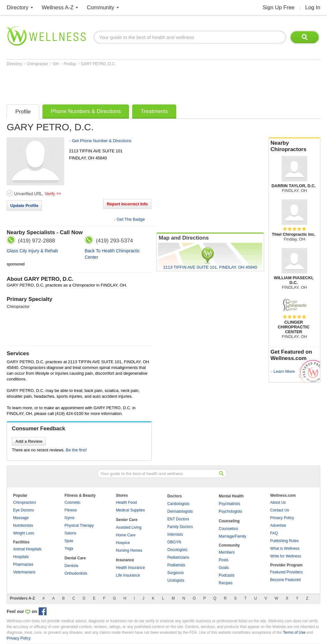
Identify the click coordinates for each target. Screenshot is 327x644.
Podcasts (227, 575)
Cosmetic (72, 502)
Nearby (294, 146)
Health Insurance (130, 568)
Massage (21, 518)
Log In (313, 8)
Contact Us (280, 510)
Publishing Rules (284, 541)
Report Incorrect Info (127, 204)
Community (101, 8)
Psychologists (230, 511)
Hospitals (21, 557)
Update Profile (24, 206)
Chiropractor (38, 64)
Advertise (278, 525)
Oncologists (177, 550)
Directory (18, 8)
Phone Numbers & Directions (86, 111)
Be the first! (76, 450)
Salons (70, 533)
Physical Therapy (79, 525)
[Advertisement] (123, 84)
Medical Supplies (130, 510)
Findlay (70, 64)
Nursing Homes (129, 550)
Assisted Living (129, 527)
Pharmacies (23, 564)
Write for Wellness (286, 556)
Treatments (154, 111)
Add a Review (29, 441)
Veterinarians (24, 572)
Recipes (226, 583)
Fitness (71, 510)
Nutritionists (23, 525)
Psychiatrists (229, 504)
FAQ (274, 533)
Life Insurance (128, 575)
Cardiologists (178, 504)
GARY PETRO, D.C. (98, 64)
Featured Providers (286, 572)
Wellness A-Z (58, 8)
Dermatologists (180, 511)
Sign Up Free (278, 8)
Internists (175, 534)
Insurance (125, 560)
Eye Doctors (23, 510)
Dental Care (75, 558)
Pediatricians (178, 557)
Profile (23, 112)
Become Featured (285, 580)
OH (56, 64)
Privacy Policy (282, 518)
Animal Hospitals (27, 549)
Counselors (228, 529)
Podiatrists (176, 565)
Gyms (69, 518)
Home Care (126, 535)
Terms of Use (294, 632)
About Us (278, 502)
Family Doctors (180, 527)
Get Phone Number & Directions (102, 141)
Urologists (176, 580)
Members (227, 552)
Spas (69, 541)
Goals (224, 568)
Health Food (126, 502)
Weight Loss (24, 533)
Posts (224, 560)
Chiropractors (25, 502)
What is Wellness (285, 548)
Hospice (123, 543)
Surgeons (175, 573)
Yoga (69, 548)
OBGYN (174, 542)
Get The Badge (131, 219)
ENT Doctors (178, 519)
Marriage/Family (232, 536)
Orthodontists (76, 573)
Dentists (71, 566)
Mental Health (231, 496)
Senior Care (127, 520)
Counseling (229, 521)
